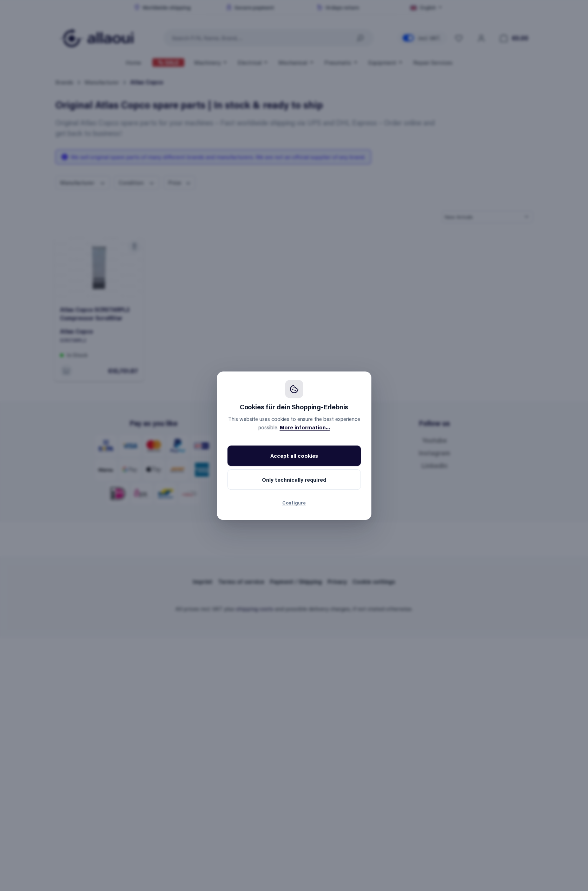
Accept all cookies (294, 456)
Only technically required (294, 480)
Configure (294, 503)
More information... (305, 427)
